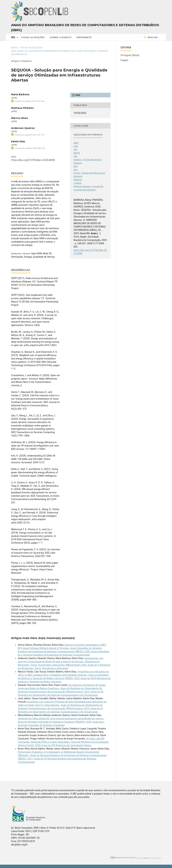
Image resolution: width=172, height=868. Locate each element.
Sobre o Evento (61, 37)
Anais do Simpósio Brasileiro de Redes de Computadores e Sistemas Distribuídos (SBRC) (85, 28)
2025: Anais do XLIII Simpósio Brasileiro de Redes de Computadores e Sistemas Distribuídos (60, 53)
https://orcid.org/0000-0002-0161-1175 (30, 135)
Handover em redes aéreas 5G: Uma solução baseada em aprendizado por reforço (61, 719)
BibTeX (77, 153)
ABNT (76, 143)
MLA (76, 170)
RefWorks (78, 180)
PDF (78, 95)
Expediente (84, 37)
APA (75, 150)
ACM (76, 146)
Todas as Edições (33, 37)
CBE (75, 156)
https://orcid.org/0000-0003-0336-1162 (30, 148)
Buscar (152, 37)
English (124, 60)
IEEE (76, 166)
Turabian (77, 183)
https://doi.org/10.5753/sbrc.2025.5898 (33, 160)
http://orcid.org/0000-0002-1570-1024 (30, 101)
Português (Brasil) (130, 55)
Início (15, 48)
